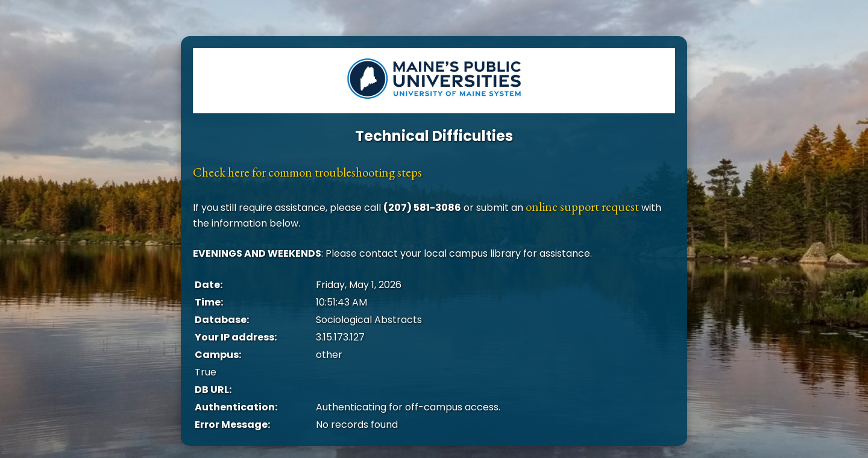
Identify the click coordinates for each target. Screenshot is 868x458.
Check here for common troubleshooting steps (307, 172)
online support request (582, 206)
